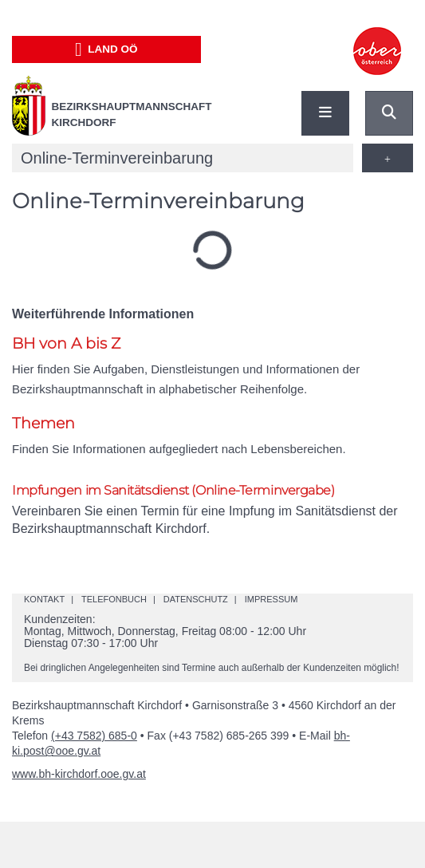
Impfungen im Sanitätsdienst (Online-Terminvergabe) (173, 490)
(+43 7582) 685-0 (94, 736)
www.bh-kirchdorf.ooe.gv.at (79, 774)
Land (106, 49)
